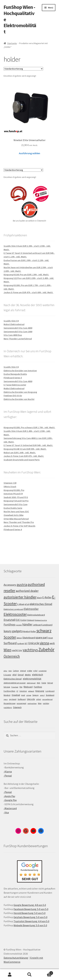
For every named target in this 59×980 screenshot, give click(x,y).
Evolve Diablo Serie (13, 508)
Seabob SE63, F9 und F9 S (16, 497)
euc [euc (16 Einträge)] (39, 683)
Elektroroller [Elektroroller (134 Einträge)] (31, 609)
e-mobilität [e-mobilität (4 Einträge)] (43, 671)
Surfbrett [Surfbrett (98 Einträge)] (21, 643)
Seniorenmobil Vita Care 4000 (18, 328)
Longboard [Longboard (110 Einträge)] (47, 625)
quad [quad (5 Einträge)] (23, 695)
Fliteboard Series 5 (13, 378)
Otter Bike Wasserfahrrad (16, 519)
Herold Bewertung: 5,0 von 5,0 (29, 913)
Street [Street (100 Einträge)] (51, 638)
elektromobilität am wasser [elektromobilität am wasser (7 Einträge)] (15, 683)
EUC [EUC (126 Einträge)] (18, 620)
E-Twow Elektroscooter (15, 385)
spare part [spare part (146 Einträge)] (42, 637)
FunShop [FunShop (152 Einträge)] (9, 625)
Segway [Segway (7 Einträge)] (36, 695)
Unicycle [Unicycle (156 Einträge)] (34, 643)
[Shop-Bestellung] (23, 69)
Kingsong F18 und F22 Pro (16, 501)
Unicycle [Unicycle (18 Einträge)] (31, 699)
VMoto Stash (10, 487)
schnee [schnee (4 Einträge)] (29, 695)
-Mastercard (10, 808)
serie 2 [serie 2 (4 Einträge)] (42, 695)
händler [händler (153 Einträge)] (27, 624)
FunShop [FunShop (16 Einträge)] (38, 687)
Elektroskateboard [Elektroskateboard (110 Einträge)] (36, 615)
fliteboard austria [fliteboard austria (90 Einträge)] (41, 620)
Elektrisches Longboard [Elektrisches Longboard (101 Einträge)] (13, 609)
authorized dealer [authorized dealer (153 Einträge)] (27, 591)
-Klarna (8, 771)
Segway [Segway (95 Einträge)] (19, 638)
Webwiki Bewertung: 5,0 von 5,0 (30, 925)
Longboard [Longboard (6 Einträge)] (50, 691)
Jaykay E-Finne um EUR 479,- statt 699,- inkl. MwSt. (28, 292)
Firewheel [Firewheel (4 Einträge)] (15, 687)
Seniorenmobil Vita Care (15, 504)
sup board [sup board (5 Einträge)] (13, 699)
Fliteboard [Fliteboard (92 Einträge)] (30, 620)
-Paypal (8, 776)
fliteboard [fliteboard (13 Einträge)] (28, 687)
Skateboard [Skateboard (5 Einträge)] (50, 695)
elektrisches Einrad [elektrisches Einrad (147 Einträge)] (41, 604)
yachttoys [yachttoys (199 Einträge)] (30, 650)
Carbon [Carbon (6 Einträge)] (16, 671)
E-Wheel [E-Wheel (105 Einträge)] (21, 604)
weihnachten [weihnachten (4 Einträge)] (32, 703)
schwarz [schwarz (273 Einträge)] (44, 631)
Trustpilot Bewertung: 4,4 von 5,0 (31, 921)
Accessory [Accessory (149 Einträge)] (10, 585)
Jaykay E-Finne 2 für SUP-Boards (20, 526)
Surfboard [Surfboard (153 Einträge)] (10, 643)
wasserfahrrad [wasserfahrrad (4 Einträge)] (47, 699)
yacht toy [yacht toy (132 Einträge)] (17, 650)
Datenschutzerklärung (16, 958)
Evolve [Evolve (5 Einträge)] (44, 683)
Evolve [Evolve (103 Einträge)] (23, 620)
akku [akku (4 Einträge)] (5, 671)
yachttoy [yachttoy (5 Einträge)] (46, 703)
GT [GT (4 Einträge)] (17, 691)
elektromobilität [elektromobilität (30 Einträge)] (32, 679)
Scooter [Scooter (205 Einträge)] (10, 637)
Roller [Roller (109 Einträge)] (33, 631)
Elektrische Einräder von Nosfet (19, 399)
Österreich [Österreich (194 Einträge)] (12, 656)
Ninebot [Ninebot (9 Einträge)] (7, 695)
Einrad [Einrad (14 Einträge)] (21, 675)
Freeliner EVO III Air (13, 396)
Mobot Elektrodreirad (14, 324)
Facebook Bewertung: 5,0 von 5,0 (31, 909)
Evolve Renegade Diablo (15, 374)
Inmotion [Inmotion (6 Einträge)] (23, 691)
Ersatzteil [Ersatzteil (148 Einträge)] (9, 620)
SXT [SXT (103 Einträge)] (26, 643)
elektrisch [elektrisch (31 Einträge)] (38, 675)
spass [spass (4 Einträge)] (6, 699)
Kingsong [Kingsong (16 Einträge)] (40, 691)
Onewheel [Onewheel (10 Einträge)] (16, 695)
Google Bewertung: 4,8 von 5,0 (30, 905)
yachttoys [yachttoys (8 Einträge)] (8, 707)
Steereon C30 (10, 483)
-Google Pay (10, 800)
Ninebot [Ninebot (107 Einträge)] (27, 631)
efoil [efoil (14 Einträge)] (14, 675)
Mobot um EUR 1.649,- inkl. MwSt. (20, 453)
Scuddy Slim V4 (11, 321)
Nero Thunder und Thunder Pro (19, 522)
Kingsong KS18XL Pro (14, 490)
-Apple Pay (9, 796)
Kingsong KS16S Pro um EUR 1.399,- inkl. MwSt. (26, 275)
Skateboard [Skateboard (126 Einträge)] (29, 638)
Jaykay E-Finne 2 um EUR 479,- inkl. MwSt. (24, 456)
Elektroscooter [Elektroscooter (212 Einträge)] (15, 614)
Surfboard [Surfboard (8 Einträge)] (22, 699)
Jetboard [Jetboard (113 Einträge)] (37, 625)
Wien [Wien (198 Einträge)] (7, 650)
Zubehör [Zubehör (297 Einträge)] (46, 649)
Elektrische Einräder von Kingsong (20, 392)
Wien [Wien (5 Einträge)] (40, 703)
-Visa (6, 812)
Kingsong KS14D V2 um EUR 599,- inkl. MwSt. (25, 449)
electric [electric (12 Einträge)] (28, 675)
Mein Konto (10, 975)
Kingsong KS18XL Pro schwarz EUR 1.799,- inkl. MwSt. (29, 427)
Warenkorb (46, 972)
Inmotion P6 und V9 (13, 494)
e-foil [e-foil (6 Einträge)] (35, 671)
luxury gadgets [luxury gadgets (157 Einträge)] (13, 631)
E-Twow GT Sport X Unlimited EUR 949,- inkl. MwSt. (28, 445)
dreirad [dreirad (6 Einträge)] (23, 671)
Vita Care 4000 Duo (13, 335)
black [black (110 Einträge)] (39, 598)
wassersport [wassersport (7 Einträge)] (21, 703)
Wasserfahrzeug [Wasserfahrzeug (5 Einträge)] (10, 703)
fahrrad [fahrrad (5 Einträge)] (50, 683)
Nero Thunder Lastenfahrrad (18, 339)
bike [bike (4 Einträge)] (10, 671)
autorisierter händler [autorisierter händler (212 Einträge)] (20, 597)
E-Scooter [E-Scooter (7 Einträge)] (7, 675)
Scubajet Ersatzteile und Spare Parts (22, 460)
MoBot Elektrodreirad (14, 388)
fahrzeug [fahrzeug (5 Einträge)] (7, 687)
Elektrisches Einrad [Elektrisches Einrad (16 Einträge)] (13, 679)
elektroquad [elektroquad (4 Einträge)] (31, 683)
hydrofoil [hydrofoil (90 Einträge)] (19, 625)
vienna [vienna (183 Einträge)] (44, 643)
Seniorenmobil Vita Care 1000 (18, 332)
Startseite (12, 43)
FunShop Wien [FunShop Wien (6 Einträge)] (9, 691)
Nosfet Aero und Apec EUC (16, 511)
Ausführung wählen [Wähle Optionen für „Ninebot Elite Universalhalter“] (29, 153)
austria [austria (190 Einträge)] (22, 584)
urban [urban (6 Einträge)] (39, 699)
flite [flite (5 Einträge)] (21, 687)
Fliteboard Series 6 (13, 529)
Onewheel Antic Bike (14, 515)
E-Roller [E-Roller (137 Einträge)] (47, 597)
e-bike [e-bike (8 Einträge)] (30, 671)
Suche (29, 975)
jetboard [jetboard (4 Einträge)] (31, 691)
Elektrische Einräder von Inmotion (20, 371)
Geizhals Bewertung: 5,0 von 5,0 (30, 917)
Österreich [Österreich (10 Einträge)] (17, 707)
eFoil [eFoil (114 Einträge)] (27, 604)
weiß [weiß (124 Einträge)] (52, 643)
